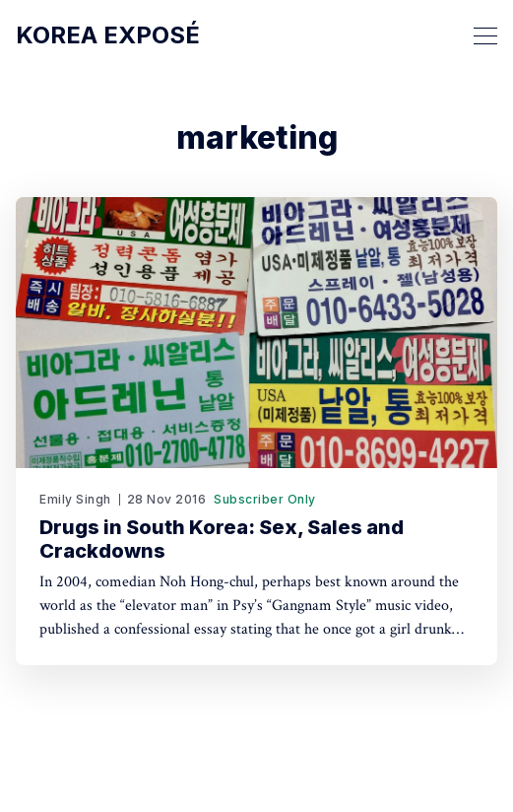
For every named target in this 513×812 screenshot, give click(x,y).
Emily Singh (75, 499)
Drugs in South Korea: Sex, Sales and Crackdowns (222, 539)
